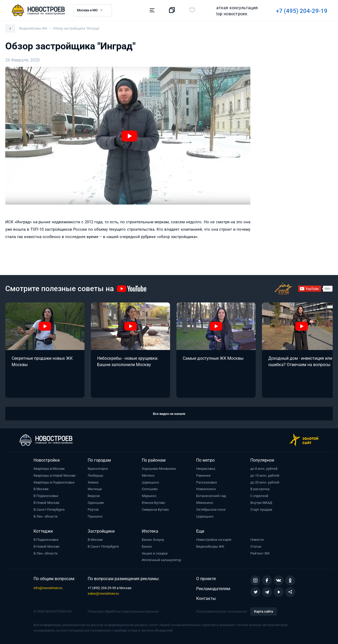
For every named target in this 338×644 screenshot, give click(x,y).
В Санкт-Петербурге (49, 510)
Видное (94, 496)
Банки (147, 546)
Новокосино (206, 489)
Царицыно (150, 482)
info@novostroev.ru (48, 588)
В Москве (41, 489)
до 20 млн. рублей (265, 482)
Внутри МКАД (261, 503)
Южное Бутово (153, 503)
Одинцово (96, 503)
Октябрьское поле (211, 510)
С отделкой (259, 496)
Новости (257, 540)
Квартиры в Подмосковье (54, 482)
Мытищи (95, 489)
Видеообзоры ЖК (210, 546)
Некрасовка (206, 469)
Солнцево (150, 489)
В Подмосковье (46, 496)
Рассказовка (206, 482)
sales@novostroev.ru (103, 593)
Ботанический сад (211, 496)
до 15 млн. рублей (265, 475)
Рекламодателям (213, 589)
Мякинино (205, 503)
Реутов (93, 510)
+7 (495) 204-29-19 (236, 11)
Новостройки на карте (214, 540)
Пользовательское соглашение (222, 611)
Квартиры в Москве (49, 469)
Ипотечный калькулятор (161, 560)
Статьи (256, 546)
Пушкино (95, 516)
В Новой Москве (46, 503)
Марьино (149, 496)
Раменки (203, 475)
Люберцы (95, 475)
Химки (93, 482)
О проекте (206, 579)
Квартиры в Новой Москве (55, 475)
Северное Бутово (155, 510)
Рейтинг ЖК (260, 553)
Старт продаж (261, 510)
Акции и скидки (155, 553)
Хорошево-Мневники (159, 469)
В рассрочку (260, 489)
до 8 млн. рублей (264, 469)
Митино (148, 475)
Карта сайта (264, 611)
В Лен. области (46, 516)
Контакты (206, 598)
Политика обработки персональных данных (123, 611)
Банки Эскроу (153, 540)
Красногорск (98, 469)
